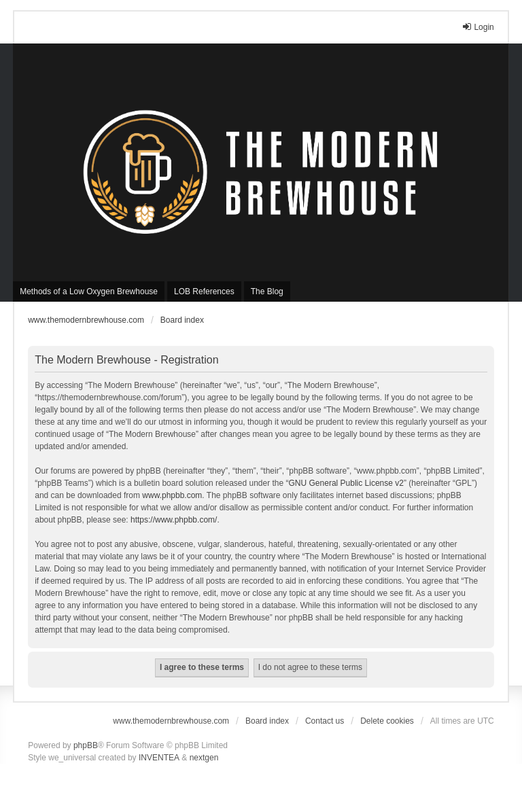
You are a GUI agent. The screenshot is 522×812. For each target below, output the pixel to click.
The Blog (267, 292)
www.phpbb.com (172, 495)
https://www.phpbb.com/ (174, 520)
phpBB (86, 745)
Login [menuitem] (477, 27)
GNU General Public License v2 (346, 483)
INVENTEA (159, 758)
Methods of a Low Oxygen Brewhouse (89, 292)
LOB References (204, 292)
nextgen (204, 758)
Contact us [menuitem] (325, 721)
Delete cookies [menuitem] (387, 721)
